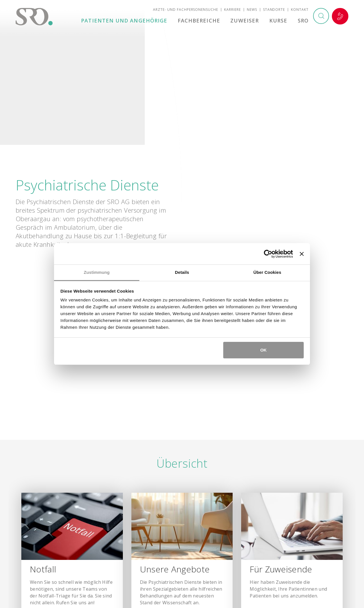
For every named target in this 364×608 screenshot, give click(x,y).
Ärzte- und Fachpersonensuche (186, 10)
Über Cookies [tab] (267, 272)
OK (263, 350)
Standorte (274, 10)
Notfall (340, 17)
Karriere (232, 10)
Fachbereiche (201, 21)
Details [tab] (182, 272)
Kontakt (300, 10)
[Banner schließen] (302, 254)
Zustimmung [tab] (97, 272)
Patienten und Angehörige (126, 21)
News (252, 10)
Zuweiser (246, 21)
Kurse (279, 21)
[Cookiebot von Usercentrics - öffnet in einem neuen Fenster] (268, 254)
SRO (303, 21)
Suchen (321, 17)
